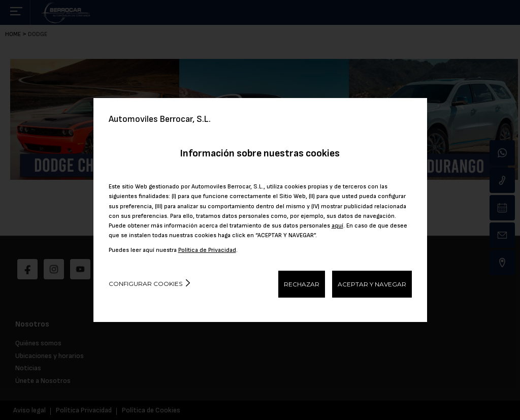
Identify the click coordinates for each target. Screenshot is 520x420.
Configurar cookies (145, 284)
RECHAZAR (302, 284)
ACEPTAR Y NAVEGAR (372, 284)
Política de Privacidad (207, 250)
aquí (337, 226)
